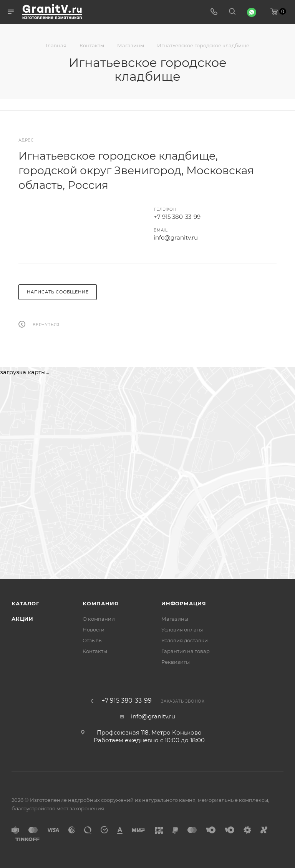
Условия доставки (185, 640)
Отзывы (93, 640)
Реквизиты (176, 662)
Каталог (26, 603)
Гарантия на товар (186, 651)
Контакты (95, 651)
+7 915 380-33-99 (177, 217)
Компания (100, 603)
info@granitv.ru (176, 237)
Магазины (175, 619)
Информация (184, 603)
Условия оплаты (182, 630)
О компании (99, 619)
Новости (94, 630)
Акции (22, 619)
